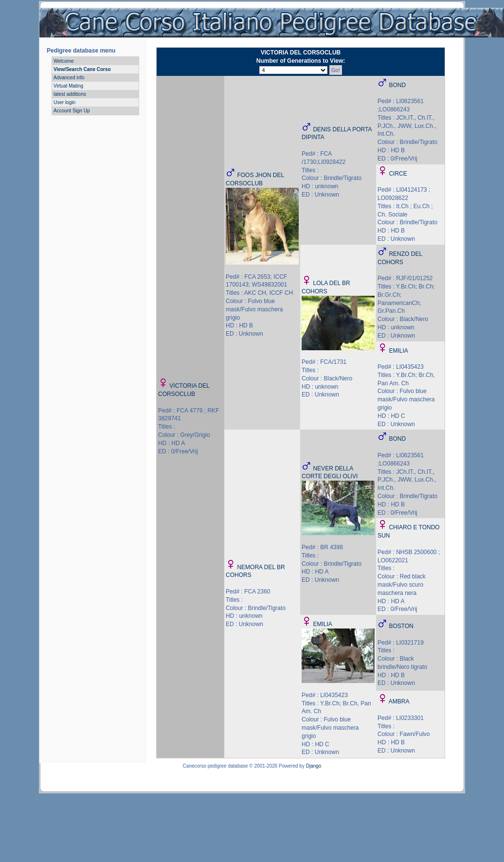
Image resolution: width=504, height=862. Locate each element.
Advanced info (69, 78)
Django (314, 766)
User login (64, 102)
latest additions (70, 94)
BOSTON (401, 626)
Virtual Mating (68, 86)
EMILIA (398, 351)
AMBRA (399, 701)
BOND (397, 85)
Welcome (64, 61)
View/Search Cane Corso (82, 69)
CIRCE (398, 174)
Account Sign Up (72, 111)
